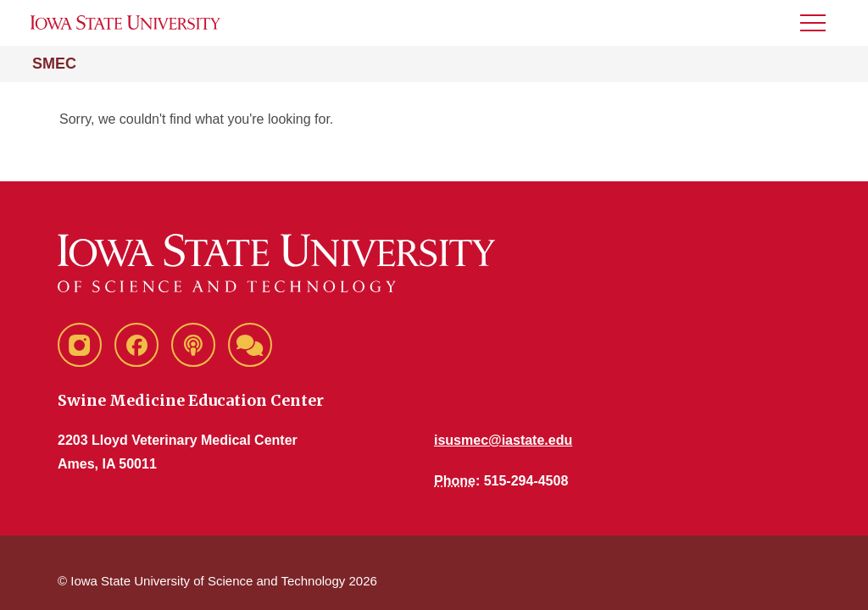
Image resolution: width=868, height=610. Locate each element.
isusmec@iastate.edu (503, 440)
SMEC (54, 64)
